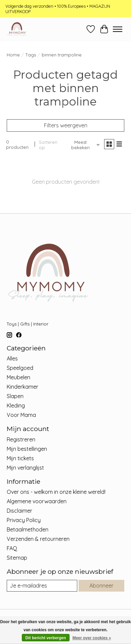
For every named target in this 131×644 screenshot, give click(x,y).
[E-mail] (42, 586)
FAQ (12, 548)
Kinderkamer (23, 387)
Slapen (15, 396)
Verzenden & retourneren (38, 539)
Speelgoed (20, 368)
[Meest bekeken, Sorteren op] (83, 145)
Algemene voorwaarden (37, 501)
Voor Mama (21, 415)
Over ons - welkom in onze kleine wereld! (56, 492)
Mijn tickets (20, 458)
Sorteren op (48, 145)
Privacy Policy (24, 520)
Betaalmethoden (28, 529)
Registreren (21, 439)
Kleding (16, 405)
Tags (31, 55)
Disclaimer (19, 511)
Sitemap (17, 558)
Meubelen (18, 377)
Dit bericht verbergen (46, 638)
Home (13, 55)
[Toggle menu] (118, 29)
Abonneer (101, 586)
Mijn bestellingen (27, 449)
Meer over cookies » (92, 638)
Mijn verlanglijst (25, 468)
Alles (12, 358)
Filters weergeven (66, 125)
